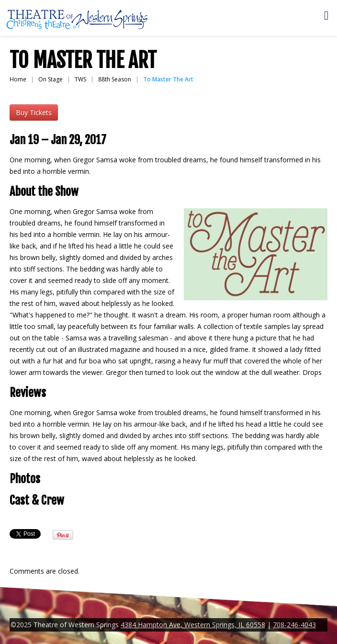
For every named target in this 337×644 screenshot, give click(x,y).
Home (18, 79)
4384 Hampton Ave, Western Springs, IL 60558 (193, 625)
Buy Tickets (34, 112)
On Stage (51, 79)
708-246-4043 (294, 625)
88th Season (115, 79)
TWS (80, 79)
